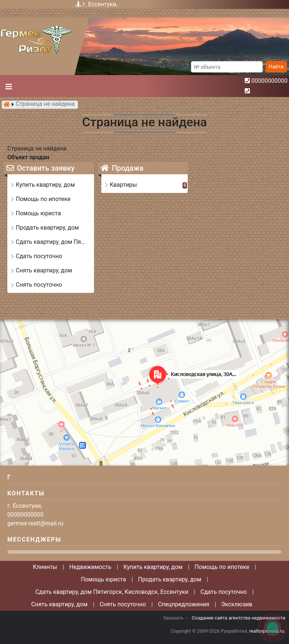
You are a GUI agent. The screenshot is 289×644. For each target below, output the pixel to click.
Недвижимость (90, 567)
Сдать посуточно (224, 592)
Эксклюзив (237, 604)
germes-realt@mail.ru (35, 523)
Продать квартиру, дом (170, 579)
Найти (276, 67)
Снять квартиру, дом (59, 604)
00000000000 (269, 81)
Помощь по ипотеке (222, 567)
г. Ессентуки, (100, 4)
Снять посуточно (123, 604)
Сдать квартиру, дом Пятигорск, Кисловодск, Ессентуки (112, 592)
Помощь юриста (103, 579)
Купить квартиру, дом (153, 567)
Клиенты (45, 567)
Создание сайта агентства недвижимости (239, 618)
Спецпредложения (184, 604)
